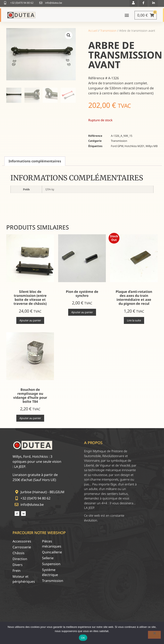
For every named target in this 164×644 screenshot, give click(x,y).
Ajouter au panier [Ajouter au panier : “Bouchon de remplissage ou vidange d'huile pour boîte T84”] (30, 421)
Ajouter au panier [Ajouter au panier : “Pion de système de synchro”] (82, 315)
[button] (69, 38)
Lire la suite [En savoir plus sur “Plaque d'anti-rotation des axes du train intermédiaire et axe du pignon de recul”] (134, 323)
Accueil (93, 34)
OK (83, 638)
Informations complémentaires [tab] (35, 164)
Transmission (108, 34)
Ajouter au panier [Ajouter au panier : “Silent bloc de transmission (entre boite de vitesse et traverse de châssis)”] (30, 323)
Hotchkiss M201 (134, 149)
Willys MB (152, 149)
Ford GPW (117, 149)
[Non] (154, 635)
